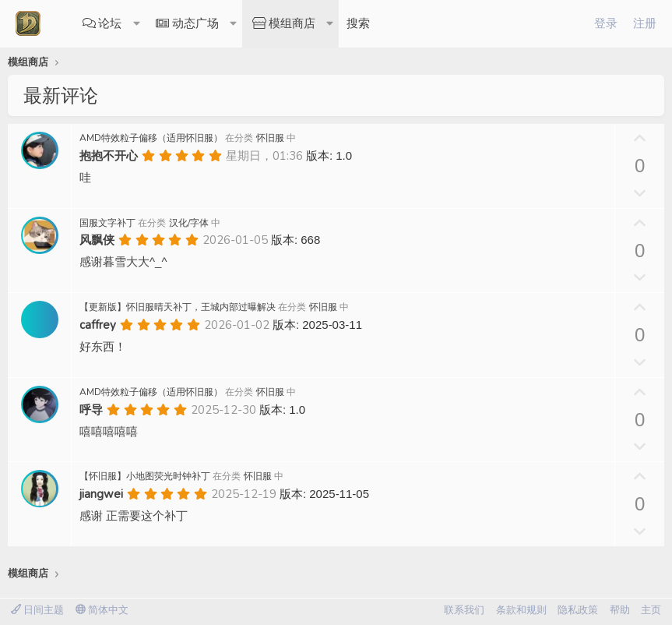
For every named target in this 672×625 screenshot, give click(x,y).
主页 (651, 610)
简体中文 (102, 610)
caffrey (98, 325)
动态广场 (195, 23)
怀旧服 (270, 138)
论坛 (110, 23)
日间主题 (37, 610)
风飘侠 (97, 240)
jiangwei (101, 494)
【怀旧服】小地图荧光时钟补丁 (145, 476)
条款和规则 (521, 610)
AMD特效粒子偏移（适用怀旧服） (151, 138)
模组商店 (292, 23)
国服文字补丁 (107, 223)
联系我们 (464, 610)
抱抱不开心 (109, 156)
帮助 (620, 610)
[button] (137, 24)
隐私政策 (578, 610)
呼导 (91, 410)
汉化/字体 (189, 223)
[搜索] (358, 24)
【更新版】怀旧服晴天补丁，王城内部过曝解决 (178, 307)
